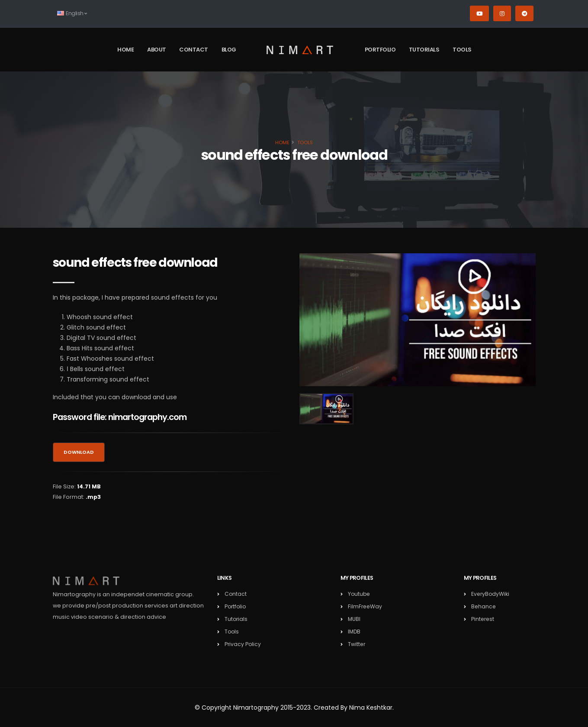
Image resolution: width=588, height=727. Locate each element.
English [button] (72, 13)
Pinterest (483, 619)
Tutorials (424, 50)
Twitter (357, 644)
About (157, 50)
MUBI (354, 619)
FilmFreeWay (366, 606)
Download (79, 452)
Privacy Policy (243, 644)
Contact (194, 50)
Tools (462, 50)
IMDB (355, 632)
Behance (484, 606)
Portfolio (380, 50)
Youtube (360, 594)
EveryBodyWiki (491, 594)
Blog (229, 50)
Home (125, 50)
